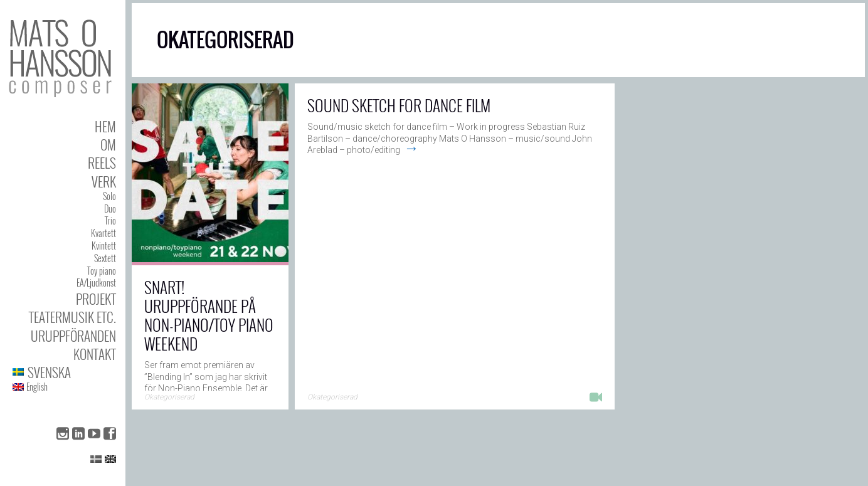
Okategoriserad (169, 397)
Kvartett (103, 233)
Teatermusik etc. (72, 317)
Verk (104, 182)
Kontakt (95, 354)
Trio (110, 220)
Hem (105, 126)
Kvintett (104, 246)
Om (108, 145)
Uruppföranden (73, 336)
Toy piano (102, 271)
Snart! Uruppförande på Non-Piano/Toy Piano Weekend (209, 315)
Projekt (96, 299)
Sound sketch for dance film (399, 105)
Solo (109, 196)
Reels (102, 163)
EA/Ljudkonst (96, 283)
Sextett (105, 258)
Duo (110, 209)
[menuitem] (64, 372)
